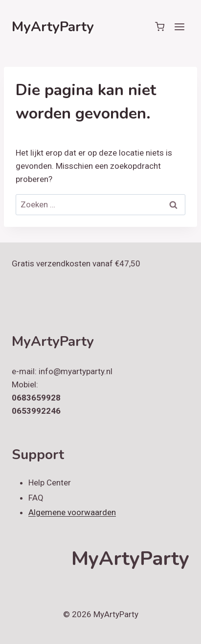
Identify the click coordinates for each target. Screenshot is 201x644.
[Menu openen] (179, 27)
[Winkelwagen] (160, 27)
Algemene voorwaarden (72, 512)
